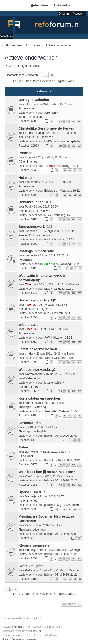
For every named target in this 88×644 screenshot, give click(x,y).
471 (67, 485)
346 (80, 219)
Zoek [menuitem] (10, 36)
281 (80, 121)
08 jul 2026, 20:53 (66, 436)
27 (70, 195)
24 (80, 170)
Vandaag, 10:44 (70, 264)
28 (75, 195)
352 (80, 464)
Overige (74, 284)
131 (61, 362)
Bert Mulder (32, 452)
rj (26, 427)
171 (80, 558)
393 (67, 293)
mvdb (48, 240)
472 (73, 485)
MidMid (49, 141)
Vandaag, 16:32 (70, 191)
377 (73, 342)
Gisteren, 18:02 (62, 338)
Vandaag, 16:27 (64, 215)
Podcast (25, 153)
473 (80, 485)
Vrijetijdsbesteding (30, 378)
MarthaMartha (34, 374)
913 (80, 391)
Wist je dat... (28, 325)
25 (70, 509)
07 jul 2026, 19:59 (67, 505)
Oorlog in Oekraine (34, 100)
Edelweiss (50, 191)
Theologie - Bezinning (32, 407)
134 (80, 362)
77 (65, 579)
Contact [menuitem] (32, 618)
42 (80, 415)
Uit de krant (26, 456)
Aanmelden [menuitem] (62, 5)
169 (67, 558)
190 (73, 318)
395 (80, 293)
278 (61, 121)
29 (80, 195)
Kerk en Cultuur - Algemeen (36, 137)
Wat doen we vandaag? (37, 370)
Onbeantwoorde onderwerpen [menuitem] (65, 14)
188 (61, 318)
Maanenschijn (53, 383)
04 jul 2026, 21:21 (66, 575)
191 (80, 318)
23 (75, 170)
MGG (48, 215)
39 (65, 415)
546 (73, 244)
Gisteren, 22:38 (62, 313)
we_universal (15, 635)
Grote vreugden (31, 566)
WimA (29, 476)
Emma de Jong (34, 133)
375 (61, 342)
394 (73, 293)
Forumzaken (26, 260)
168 (61, 558)
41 (75, 415)
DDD (47, 289)
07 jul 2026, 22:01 (69, 460)
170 (73, 558)
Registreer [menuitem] (40, 5)
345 (73, 219)
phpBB (19, 627)
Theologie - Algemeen (32, 530)
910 (61, 391)
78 (70, 579)
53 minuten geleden (69, 141)
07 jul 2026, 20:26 (66, 480)
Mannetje (31, 496)
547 (80, 244)
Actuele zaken (27, 108)
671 (80, 146)
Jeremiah (50, 113)
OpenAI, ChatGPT (33, 492)
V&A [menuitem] (3, 36)
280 (73, 121)
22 (70, 170)
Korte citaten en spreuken (39, 398)
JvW (47, 338)
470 (61, 485)
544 (61, 244)
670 (73, 146)
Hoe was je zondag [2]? (37, 300)
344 (67, 219)
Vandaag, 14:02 (64, 240)
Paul (28, 207)
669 (67, 146)
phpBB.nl (36, 631)
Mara (28, 403)
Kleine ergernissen (34, 545)
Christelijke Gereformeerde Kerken (46, 128)
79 (75, 579)
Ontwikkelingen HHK (35, 202)
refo (47, 313)
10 (80, 268)
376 (67, 342)
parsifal (49, 505)
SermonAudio (30, 423)
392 (61, 293)
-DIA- (47, 358)
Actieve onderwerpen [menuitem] (79, 14)
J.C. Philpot (32, 104)
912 (73, 391)
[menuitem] (6, 640)
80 (80, 579)
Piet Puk (30, 570)
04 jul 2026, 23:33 (66, 554)
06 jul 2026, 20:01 (66, 534)
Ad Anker (50, 264)
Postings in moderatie (36, 251)
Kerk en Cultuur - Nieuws (34, 211)
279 (67, 121)
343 (61, 219)
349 (61, 464)
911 (67, 391)
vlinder (29, 354)
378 (80, 342)
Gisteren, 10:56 (69, 411)
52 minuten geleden (31, 117)
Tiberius (50, 166)
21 (65, 170)
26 (65, 195)
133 (73, 362)
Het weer (26, 178)
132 (67, 362)
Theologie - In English (32, 432)
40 (70, 415)
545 (67, 244)
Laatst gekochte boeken (38, 349)
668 (61, 146)
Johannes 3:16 (34, 231)
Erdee (23, 447)
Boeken (71, 354)
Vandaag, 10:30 (63, 289)
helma (48, 436)
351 (73, 464)
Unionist (30, 157)
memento (31, 256)
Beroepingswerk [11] (35, 227)
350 (67, 464)
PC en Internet (28, 162)
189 (67, 318)
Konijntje (50, 460)
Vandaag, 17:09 (68, 166)
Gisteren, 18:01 (64, 358)
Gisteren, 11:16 (28, 387)
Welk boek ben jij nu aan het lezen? (47, 472)
